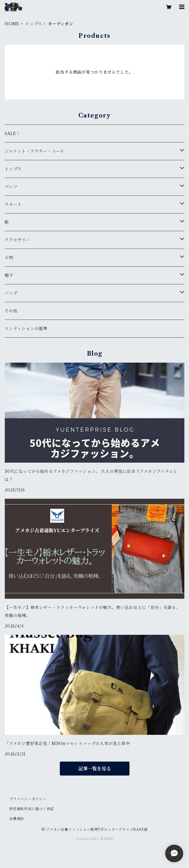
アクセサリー (18, 240)
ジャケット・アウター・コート (35, 151)
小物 (9, 258)
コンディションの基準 (26, 329)
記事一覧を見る (95, 769)
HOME (12, 24)
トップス (34, 24)
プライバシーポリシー (28, 799)
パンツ (11, 187)
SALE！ (13, 133)
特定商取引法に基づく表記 (32, 809)
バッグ (11, 293)
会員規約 (17, 819)
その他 (11, 311)
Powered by (94, 839)
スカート (13, 204)
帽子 (9, 275)
